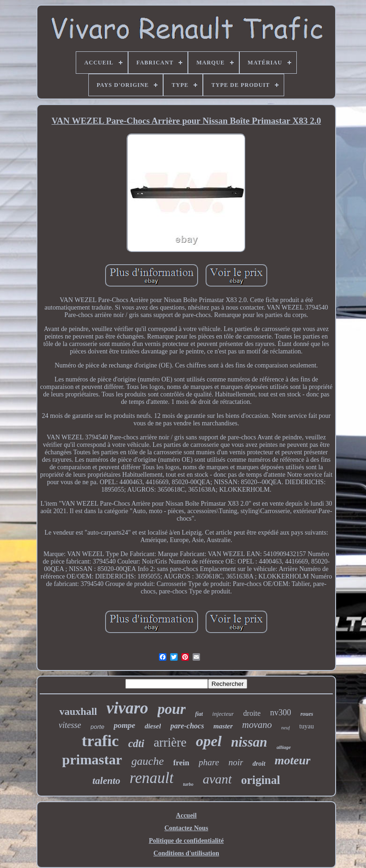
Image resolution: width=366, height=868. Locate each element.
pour (172, 709)
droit (259, 764)
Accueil (186, 815)
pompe (124, 725)
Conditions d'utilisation (186, 853)
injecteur (223, 714)
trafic (100, 741)
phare (209, 762)
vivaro (127, 708)
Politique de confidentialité (186, 841)
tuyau (306, 726)
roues (307, 714)
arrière (170, 742)
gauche (147, 761)
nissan (249, 742)
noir (236, 762)
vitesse (70, 725)
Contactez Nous (187, 828)
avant (217, 779)
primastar (92, 759)
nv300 (281, 713)
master (223, 726)
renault (151, 778)
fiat (199, 714)
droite (252, 713)
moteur (293, 760)
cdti (136, 744)
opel (209, 741)
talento (107, 781)
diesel (153, 726)
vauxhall (78, 711)
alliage (284, 747)
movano (257, 725)
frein (181, 763)
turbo (188, 784)
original (261, 780)
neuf (285, 727)
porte (98, 727)
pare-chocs (187, 726)
